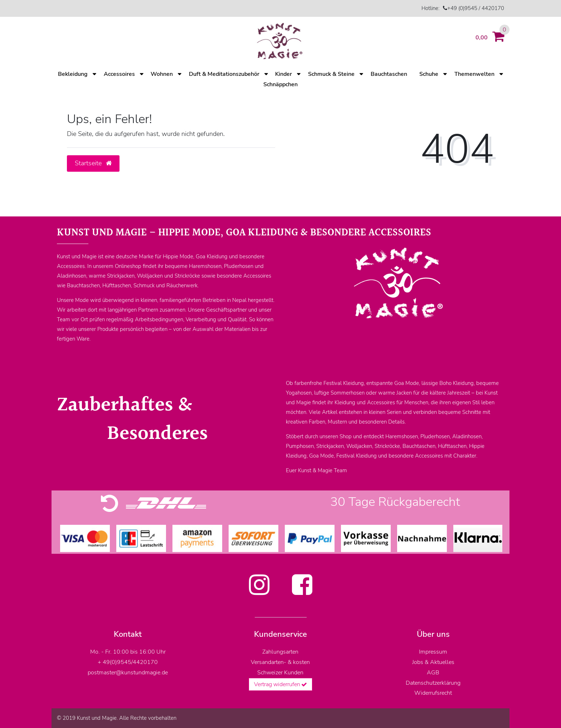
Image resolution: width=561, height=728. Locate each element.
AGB (433, 673)
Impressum (433, 652)
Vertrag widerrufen (281, 684)
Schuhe (429, 74)
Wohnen (162, 74)
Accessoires (119, 74)
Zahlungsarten (280, 652)
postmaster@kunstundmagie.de (128, 673)
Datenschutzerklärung (433, 683)
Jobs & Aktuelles (433, 662)
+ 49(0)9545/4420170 (128, 662)
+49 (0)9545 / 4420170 (476, 8)
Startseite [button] (93, 163)
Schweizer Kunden (280, 673)
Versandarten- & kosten (280, 662)
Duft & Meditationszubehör (224, 74)
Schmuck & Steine (331, 74)
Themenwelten (474, 74)
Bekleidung (73, 74)
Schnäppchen (280, 84)
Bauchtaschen (389, 74)
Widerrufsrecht (433, 693)
